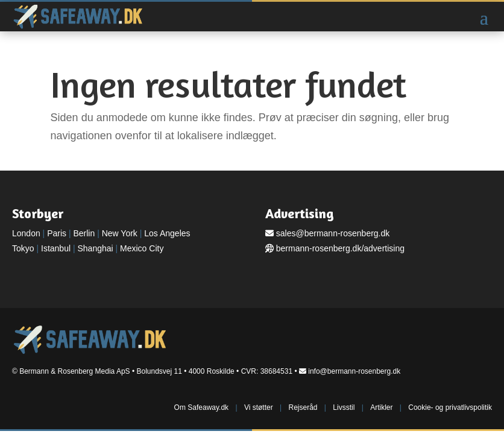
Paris (57, 233)
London (26, 233)
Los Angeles (167, 233)
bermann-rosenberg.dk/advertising (340, 248)
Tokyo (23, 248)
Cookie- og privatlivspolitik (450, 407)
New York (120, 233)
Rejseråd (303, 407)
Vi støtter (259, 407)
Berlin (84, 233)
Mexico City (142, 248)
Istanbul (56, 248)
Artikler (381, 407)
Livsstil (344, 407)
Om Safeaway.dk (201, 407)
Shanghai (95, 248)
